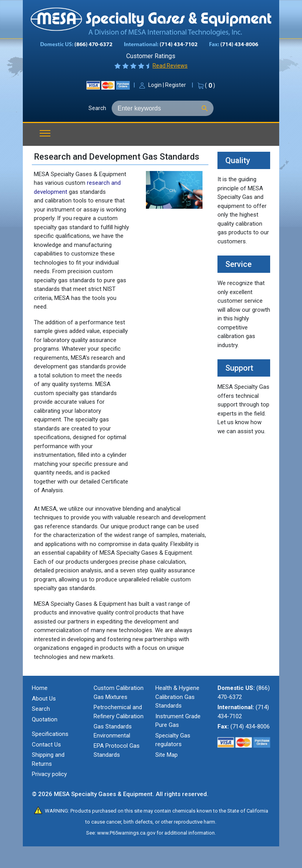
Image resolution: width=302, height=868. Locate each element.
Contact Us (46, 745)
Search (97, 108)
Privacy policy (49, 774)
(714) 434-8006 (250, 726)
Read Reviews (170, 66)
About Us (44, 699)
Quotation (45, 719)
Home (40, 688)
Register (176, 85)
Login (155, 85)
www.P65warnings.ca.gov (126, 833)
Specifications (50, 734)
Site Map (167, 755)
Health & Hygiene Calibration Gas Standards (177, 697)
